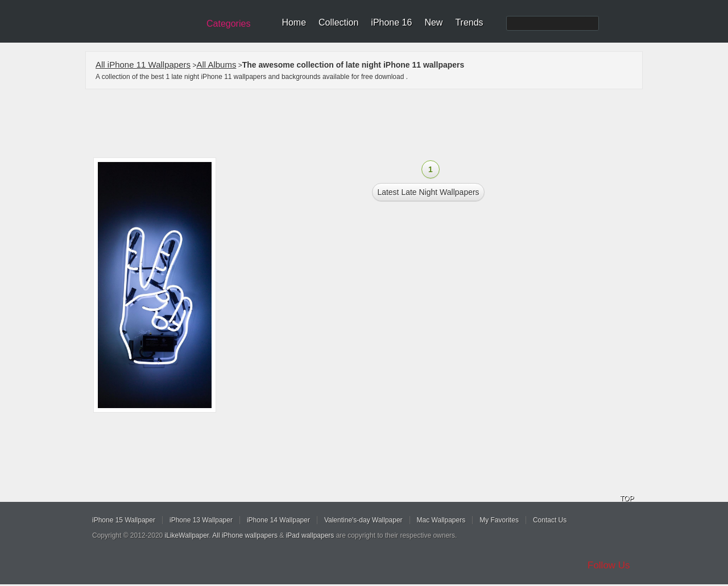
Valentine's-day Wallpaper (363, 520)
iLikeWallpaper (187, 535)
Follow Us (609, 565)
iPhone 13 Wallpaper (201, 520)
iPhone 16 (391, 22)
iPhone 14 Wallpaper (278, 520)
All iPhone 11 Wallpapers (143, 65)
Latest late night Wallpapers (428, 192)
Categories (228, 24)
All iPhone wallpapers (245, 535)
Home (294, 22)
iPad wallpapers (310, 535)
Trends (469, 22)
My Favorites (499, 520)
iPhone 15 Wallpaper (124, 520)
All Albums (216, 65)
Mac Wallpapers (441, 520)
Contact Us (550, 520)
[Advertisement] (371, 123)
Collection (338, 22)
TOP (627, 498)
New (433, 22)
